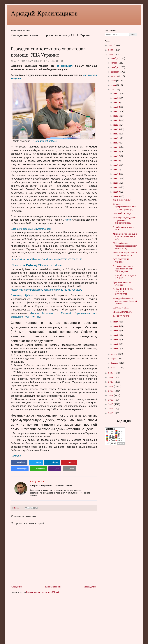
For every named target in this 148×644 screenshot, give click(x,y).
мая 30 (117, 98)
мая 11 (117, 183)
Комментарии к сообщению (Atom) (43, 592)
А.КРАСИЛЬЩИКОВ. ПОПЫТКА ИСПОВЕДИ (123, 292)
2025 (111, 46)
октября (115, 67)
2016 (111, 400)
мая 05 (117, 331)
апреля (114, 354)
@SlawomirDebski (49, 265)
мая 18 (117, 152)
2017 (111, 396)
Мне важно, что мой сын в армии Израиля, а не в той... (125, 237)
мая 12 (117, 179)
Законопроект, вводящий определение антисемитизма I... (124, 220)
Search (133, 34)
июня (114, 85)
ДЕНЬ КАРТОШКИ (122, 200)
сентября (115, 72)
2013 (111, 413)
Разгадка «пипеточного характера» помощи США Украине (123, 269)
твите (68, 220)
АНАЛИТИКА (18, 61)
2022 (111, 373)
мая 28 (117, 107)
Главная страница (53, 587)
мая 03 (117, 340)
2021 (111, 378)
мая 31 (117, 94)
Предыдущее (90, 587)
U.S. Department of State (44, 141)
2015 (111, 404)
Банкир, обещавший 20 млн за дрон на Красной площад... (125, 301)
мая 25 (117, 121)
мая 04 (117, 335)
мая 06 (117, 326)
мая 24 (117, 125)
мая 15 (117, 165)
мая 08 (117, 196)
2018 (111, 391)
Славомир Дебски (22, 295)
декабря (115, 59)
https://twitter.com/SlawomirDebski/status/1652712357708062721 (47, 259)
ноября (114, 63)
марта (114, 359)
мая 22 (117, 134)
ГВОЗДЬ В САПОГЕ (122, 312)
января (114, 368)
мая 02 (117, 344)
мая (113, 90)
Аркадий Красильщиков (44, 13)
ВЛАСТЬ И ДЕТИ (121, 308)
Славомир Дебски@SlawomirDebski (31, 229)
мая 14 (117, 170)
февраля (115, 363)
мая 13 (117, 174)
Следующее (17, 587)
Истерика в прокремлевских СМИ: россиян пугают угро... (124, 207)
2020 (111, 382)
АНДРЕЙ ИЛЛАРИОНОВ (51, 61)
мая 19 (117, 147)
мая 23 (117, 129)
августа (115, 76)
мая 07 (117, 322)
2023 (111, 55)
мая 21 (117, 138)
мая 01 (117, 349)
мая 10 (117, 187)
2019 (111, 387)
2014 (111, 409)
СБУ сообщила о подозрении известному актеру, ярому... (125, 246)
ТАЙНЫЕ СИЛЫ (121, 316)
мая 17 (117, 156)
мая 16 (117, 161)
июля (113, 81)
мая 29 (117, 103)
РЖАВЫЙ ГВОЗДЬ (122, 214)
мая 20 (117, 143)
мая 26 (117, 116)
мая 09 (117, 192)
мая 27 (117, 112)
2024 (111, 50)
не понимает (64, 66)
